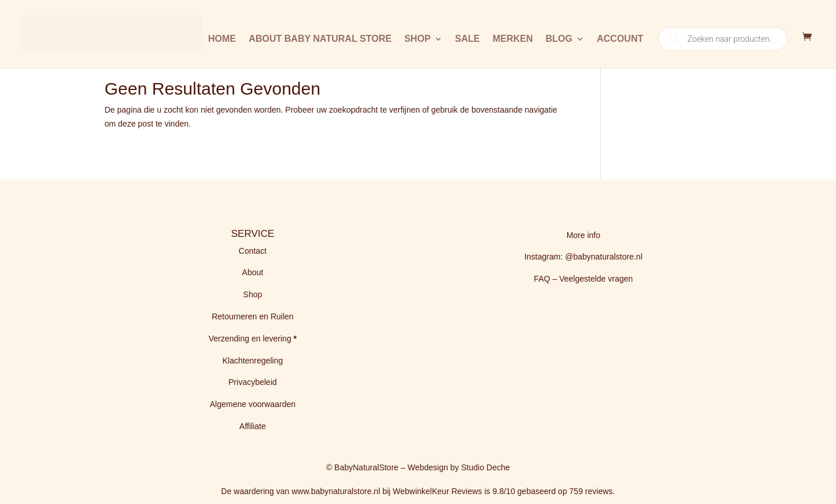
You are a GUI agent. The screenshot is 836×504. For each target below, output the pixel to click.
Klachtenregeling (253, 361)
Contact (253, 251)
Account (620, 39)
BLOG (559, 39)
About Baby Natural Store (320, 39)
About (253, 272)
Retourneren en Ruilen (253, 316)
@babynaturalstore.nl (603, 257)
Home (222, 39)
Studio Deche (485, 467)
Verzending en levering (251, 339)
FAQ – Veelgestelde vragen (583, 279)
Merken (512, 39)
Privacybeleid (253, 382)
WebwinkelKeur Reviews (438, 491)
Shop (417, 39)
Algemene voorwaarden (253, 404)
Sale (468, 39)
